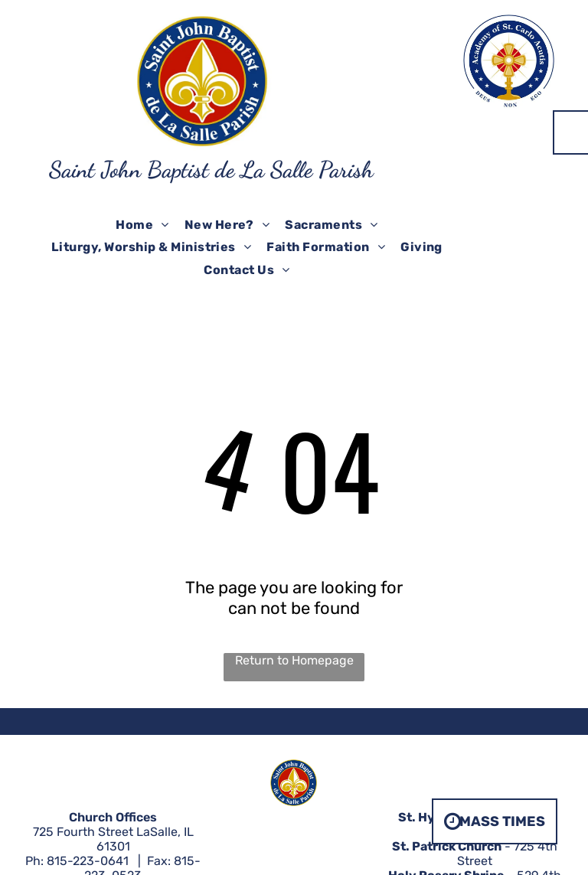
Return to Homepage (294, 660)
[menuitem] (142, 225)
